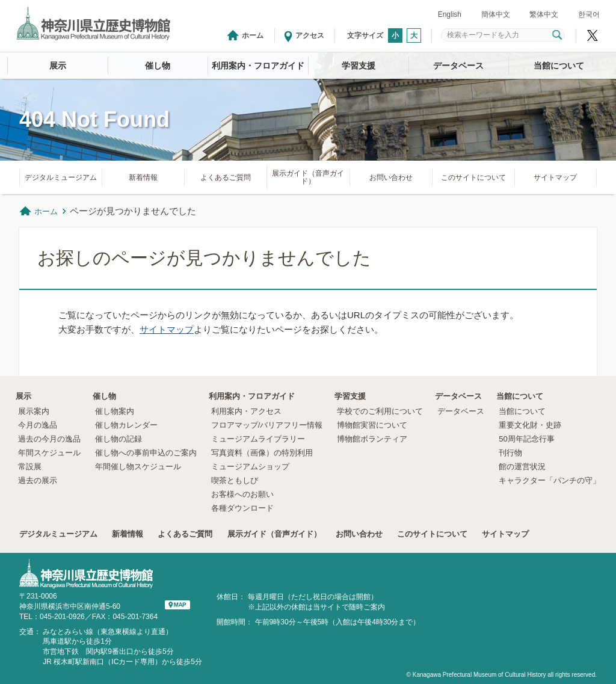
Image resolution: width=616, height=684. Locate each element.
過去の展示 (38, 480)
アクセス (310, 35)
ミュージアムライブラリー (258, 439)
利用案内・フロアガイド (258, 66)
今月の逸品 (38, 425)
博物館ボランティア (372, 439)
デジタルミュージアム (61, 177)
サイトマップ (555, 177)
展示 (58, 66)
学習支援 (359, 66)
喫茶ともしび (235, 480)
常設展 (30, 467)
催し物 (158, 66)
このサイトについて (473, 177)
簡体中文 (496, 14)
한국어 (589, 14)
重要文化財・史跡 (530, 425)
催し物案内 (115, 411)
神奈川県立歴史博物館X (593, 35)
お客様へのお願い (242, 494)
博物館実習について (376, 425)
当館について (559, 66)
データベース (458, 66)
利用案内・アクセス (246, 411)
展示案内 (34, 411)
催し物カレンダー (126, 425)
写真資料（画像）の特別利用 (262, 453)
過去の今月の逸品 (49, 439)
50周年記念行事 (526, 439)
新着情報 (143, 177)
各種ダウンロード (242, 508)
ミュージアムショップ (250, 467)
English (450, 14)
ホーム (253, 35)
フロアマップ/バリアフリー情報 (267, 425)
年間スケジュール (49, 453)
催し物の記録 (119, 439)
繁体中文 (544, 14)
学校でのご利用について (380, 411)
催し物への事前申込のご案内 (146, 453)
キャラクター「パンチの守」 (550, 480)
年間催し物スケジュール (138, 467)
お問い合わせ (391, 177)
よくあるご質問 (226, 177)
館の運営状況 (522, 467)
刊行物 (510, 453)
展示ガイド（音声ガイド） (308, 177)
